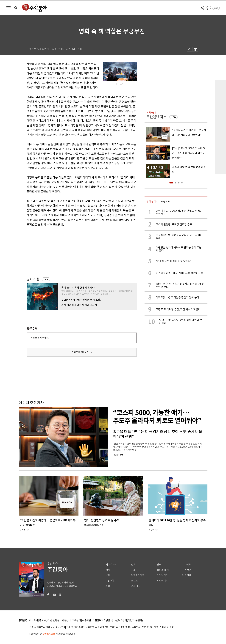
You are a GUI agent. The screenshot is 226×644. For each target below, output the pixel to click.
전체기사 (136, 586)
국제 (108, 575)
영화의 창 (33, 279)
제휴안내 (66, 621)
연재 (159, 565)
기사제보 (187, 565)
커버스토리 (111, 565)
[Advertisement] (74, 252)
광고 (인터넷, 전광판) (50, 621)
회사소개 (33, 621)
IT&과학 (110, 581)
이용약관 (87, 621)
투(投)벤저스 (156, 117)
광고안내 (187, 575)
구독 (47, 279)
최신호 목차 (163, 570)
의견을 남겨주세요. (40, 338)
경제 (108, 570)
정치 (133, 565)
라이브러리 (162, 575)
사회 (133, 570)
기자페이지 (162, 581)
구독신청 (187, 570)
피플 (108, 586)
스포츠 (135, 581)
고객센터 (76, 621)
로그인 (216, 8)
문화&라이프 (138, 575)
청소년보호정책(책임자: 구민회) (127, 621)
